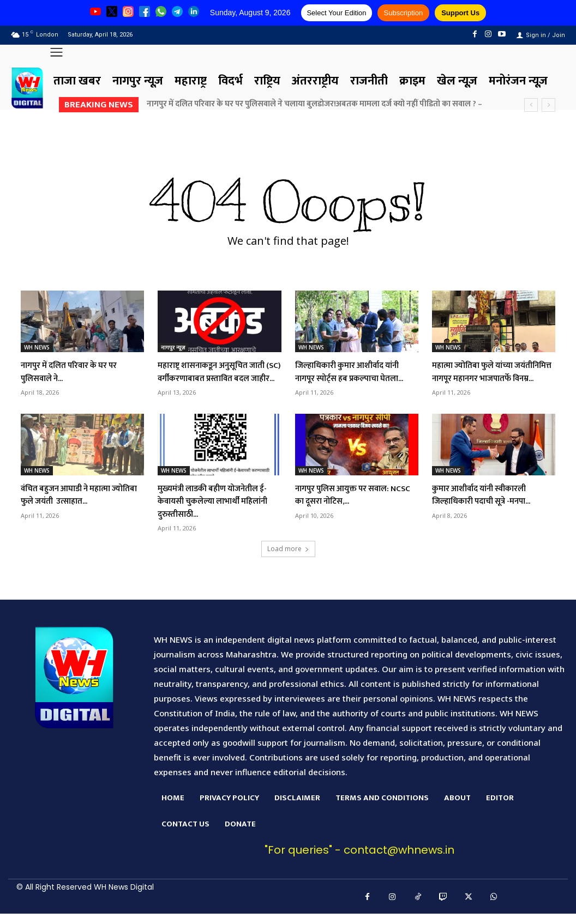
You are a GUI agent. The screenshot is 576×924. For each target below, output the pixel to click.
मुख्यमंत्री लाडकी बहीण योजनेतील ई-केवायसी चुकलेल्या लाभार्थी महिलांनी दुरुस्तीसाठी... (218, 514)
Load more (288, 562)
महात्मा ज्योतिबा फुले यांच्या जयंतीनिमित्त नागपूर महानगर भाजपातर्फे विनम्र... (484, 378)
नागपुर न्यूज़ (173, 347)
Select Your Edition (336, 13)
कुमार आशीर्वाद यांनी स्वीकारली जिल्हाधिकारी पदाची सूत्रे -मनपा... (492, 507)
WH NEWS (37, 347)
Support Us (460, 13)
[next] (548, 105)
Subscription (404, 13)
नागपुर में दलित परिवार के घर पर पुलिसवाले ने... (79, 372)
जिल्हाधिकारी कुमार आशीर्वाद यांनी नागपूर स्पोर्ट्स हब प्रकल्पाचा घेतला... (355, 378)
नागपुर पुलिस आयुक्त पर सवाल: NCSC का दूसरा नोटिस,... (352, 507)
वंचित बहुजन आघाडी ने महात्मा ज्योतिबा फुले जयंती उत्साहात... (78, 507)
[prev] (531, 105)
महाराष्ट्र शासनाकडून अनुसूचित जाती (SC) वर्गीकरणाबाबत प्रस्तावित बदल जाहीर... (212, 378)
